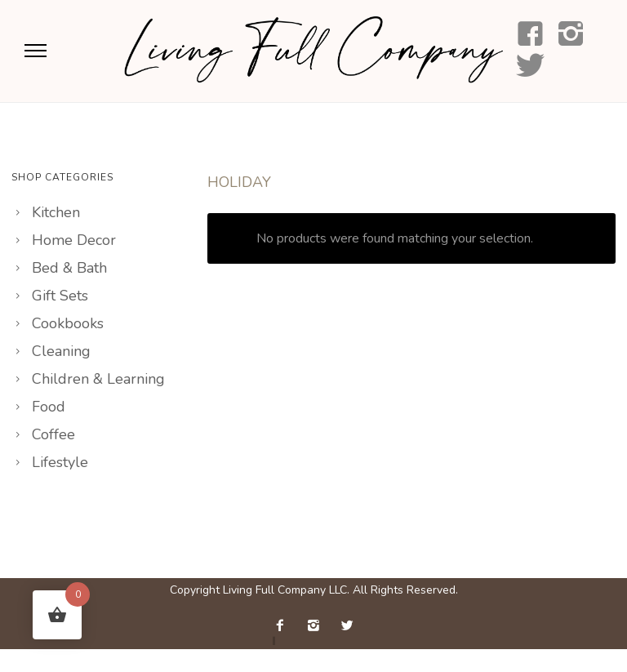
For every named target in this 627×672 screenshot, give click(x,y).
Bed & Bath (69, 268)
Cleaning (61, 351)
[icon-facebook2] (284, 626)
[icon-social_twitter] (530, 66)
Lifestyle (60, 462)
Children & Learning (98, 379)
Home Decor (74, 240)
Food (49, 407)
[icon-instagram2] (571, 35)
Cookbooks (68, 323)
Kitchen (56, 212)
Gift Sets (60, 296)
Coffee (53, 434)
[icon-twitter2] (347, 626)
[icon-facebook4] (530, 35)
